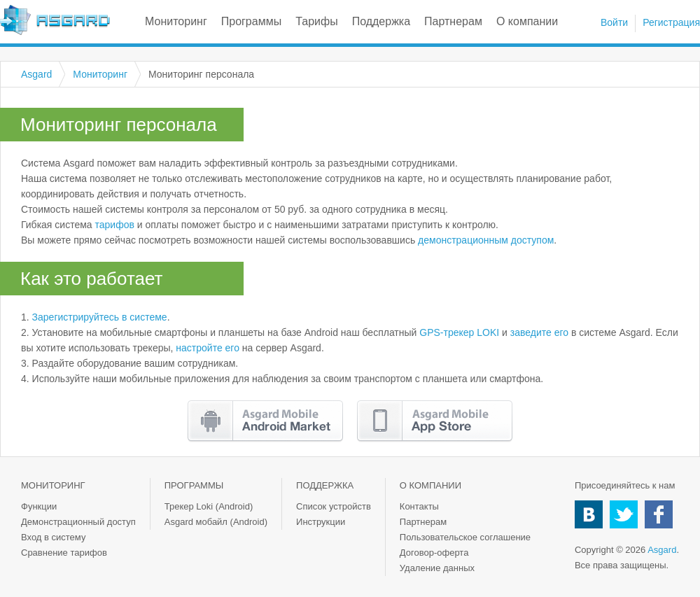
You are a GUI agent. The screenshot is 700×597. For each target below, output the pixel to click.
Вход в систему (53, 537)
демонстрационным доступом (486, 240)
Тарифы (316, 21)
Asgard (55, 20)
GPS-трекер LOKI (459, 332)
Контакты (419, 506)
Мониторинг (176, 21)
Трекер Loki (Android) (209, 506)
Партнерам (453, 21)
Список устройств (334, 506)
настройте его (208, 348)
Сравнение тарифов (64, 553)
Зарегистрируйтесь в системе (100, 317)
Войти (614, 22)
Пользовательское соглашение (465, 537)
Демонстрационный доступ (78, 522)
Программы (251, 21)
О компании (527, 21)
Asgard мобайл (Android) (216, 522)
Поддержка (381, 21)
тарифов (115, 225)
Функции (39, 506)
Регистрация (671, 22)
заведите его (539, 332)
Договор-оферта (434, 553)
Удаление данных (437, 568)
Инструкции (321, 522)
